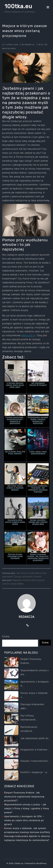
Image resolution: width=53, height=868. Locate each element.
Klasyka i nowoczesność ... (36, 761)
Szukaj (6, 636)
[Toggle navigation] (48, 7)
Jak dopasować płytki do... (35, 738)
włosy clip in (28, 335)
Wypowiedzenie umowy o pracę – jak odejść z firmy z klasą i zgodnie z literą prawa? (26, 808)
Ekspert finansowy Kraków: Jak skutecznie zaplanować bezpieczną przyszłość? (24, 797)
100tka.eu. (19, 863)
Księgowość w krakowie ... (35, 750)
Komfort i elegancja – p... (35, 772)
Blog (41, 45)
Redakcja (30, 45)
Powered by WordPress (36, 863)
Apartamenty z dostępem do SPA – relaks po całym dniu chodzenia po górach (24, 820)
